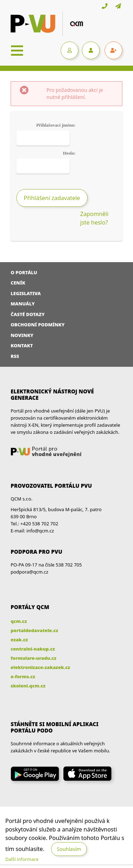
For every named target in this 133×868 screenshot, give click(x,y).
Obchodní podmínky (38, 325)
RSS (15, 356)
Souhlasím (69, 849)
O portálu (24, 272)
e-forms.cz (23, 676)
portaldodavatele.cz (34, 630)
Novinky (22, 335)
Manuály (23, 304)
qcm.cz (19, 621)
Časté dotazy (28, 314)
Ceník (18, 283)
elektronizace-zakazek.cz (40, 667)
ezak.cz (19, 640)
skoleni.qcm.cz (28, 686)
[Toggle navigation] (17, 50)
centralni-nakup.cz (33, 649)
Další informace (22, 859)
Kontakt (22, 345)
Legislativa (26, 293)
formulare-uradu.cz (34, 658)
